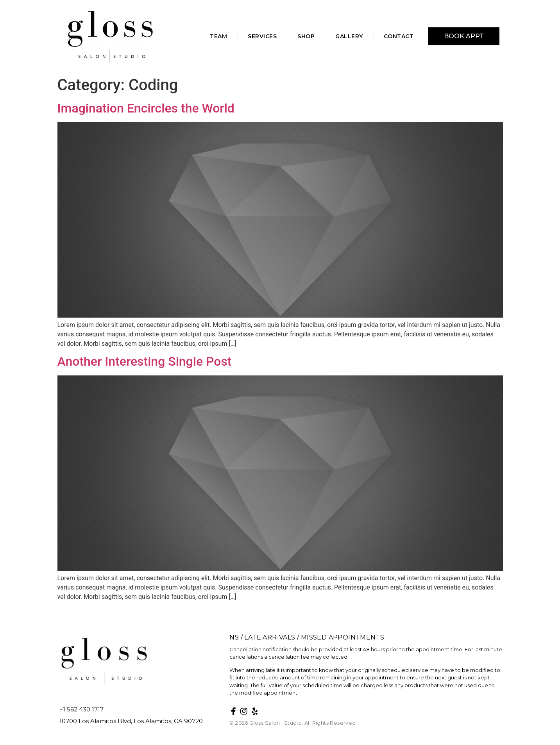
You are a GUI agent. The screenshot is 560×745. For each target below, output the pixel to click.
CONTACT (399, 36)
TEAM (218, 36)
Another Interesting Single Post (145, 361)
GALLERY (349, 36)
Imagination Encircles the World (146, 108)
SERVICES (262, 36)
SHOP (306, 36)
